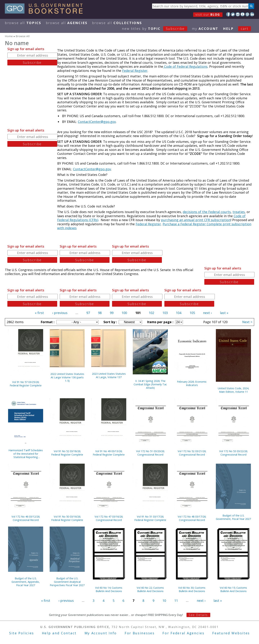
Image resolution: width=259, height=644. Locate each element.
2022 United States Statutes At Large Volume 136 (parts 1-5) (67, 377)
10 (164, 601)
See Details (198, 615)
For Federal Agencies (183, 633)
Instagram (238, 14)
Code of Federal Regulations (185, 66)
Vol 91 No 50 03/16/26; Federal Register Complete (67, 518)
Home (9, 36)
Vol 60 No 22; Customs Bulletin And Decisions (150, 589)
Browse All (23, 23)
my (205, 29)
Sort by (110, 322)
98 (100, 313)
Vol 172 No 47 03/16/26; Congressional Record (109, 518)
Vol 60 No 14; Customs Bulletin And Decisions (109, 589)
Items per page (160, 322)
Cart (245, 29)
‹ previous (60, 313)
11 (176, 601)
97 (88, 313)
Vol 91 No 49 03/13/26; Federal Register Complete (109, 453)
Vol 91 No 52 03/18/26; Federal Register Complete (67, 453)
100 (124, 313)
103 (165, 313)
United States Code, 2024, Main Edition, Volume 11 (233, 390)
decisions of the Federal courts (207, 212)
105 (192, 313)
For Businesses (140, 633)
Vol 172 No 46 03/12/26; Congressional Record (26, 518)
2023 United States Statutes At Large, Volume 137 (109, 375)
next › (207, 313)
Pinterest (247, 14)
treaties (239, 212)
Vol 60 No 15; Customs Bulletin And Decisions (233, 589)
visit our (208, 15)
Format (47, 322)
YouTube (243, 14)
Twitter (233, 14)
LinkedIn (252, 14)
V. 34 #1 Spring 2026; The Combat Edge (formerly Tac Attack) (150, 384)
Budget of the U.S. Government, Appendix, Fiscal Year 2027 (26, 582)
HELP (228, 29)
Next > (247, 322)
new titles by (157, 29)
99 (112, 313)
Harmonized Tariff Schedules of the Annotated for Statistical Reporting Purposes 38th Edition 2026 (26, 454)
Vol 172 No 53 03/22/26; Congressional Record (233, 453)
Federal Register (135, 71)
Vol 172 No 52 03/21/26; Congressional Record (192, 453)
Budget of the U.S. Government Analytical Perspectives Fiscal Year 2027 (67, 582)
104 (179, 313)
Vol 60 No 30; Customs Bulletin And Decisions (192, 589)
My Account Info (101, 633)
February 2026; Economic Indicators (192, 383)
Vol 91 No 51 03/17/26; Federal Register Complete (150, 518)
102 (151, 313)
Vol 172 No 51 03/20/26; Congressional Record (150, 453)
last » (224, 313)
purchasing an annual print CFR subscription (196, 220)
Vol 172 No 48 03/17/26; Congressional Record (192, 518)
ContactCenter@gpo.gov (97, 122)
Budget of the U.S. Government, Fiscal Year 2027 (233, 517)
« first (39, 313)
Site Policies (22, 633)
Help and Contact (59, 633)
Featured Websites (231, 633)
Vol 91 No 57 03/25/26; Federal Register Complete (26, 384)
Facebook (228, 14)
